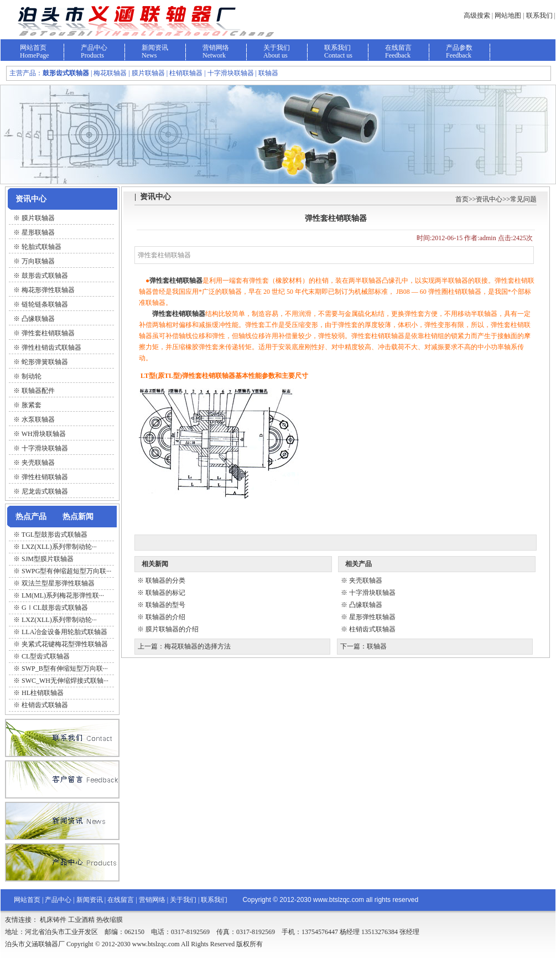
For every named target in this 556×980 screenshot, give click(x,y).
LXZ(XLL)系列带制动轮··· (59, 547)
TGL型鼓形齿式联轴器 (54, 535)
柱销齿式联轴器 (45, 705)
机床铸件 (53, 920)
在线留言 (398, 48)
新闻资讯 (155, 48)
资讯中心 (489, 199)
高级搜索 (477, 15)
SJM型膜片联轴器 (48, 559)
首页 (462, 199)
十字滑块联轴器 (372, 593)
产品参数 (459, 48)
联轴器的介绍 (165, 617)
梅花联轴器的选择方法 (198, 646)
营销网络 (216, 48)
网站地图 (508, 15)
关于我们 (277, 48)
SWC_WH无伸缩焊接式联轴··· (65, 681)
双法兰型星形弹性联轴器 (58, 583)
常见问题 (523, 199)
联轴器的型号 (165, 605)
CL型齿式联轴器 (46, 656)
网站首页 (33, 48)
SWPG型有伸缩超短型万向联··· (66, 571)
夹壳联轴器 (366, 580)
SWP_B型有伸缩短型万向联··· (65, 668)
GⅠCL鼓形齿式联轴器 (55, 608)
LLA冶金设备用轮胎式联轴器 (64, 632)
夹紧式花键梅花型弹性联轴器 (65, 644)
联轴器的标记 (165, 593)
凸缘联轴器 (366, 605)
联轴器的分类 (165, 580)
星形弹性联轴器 (372, 617)
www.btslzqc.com (339, 900)
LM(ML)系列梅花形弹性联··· (63, 595)
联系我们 (539, 15)
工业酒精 (81, 920)
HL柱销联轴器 (43, 693)
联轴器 (377, 646)
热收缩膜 (110, 920)
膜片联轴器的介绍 (172, 629)
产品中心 (94, 48)
